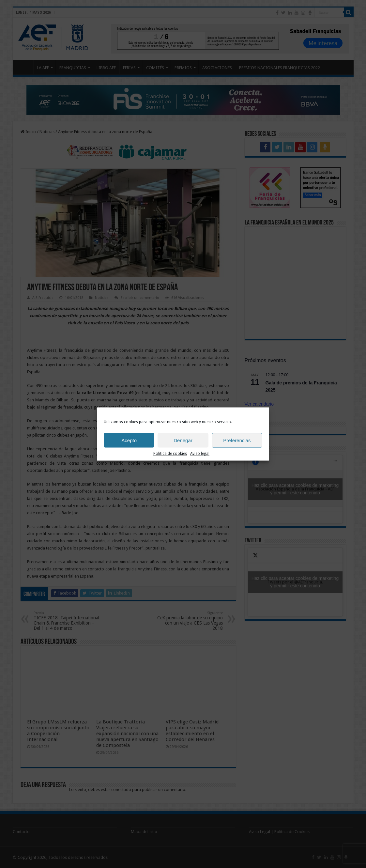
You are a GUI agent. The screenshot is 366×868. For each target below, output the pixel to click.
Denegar (183, 440)
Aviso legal (200, 454)
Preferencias (237, 440)
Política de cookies (170, 454)
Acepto (129, 440)
